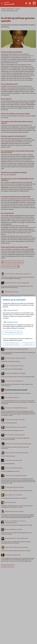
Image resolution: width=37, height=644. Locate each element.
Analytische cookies (12, 322)
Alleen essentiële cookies (12, 344)
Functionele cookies (12, 310)
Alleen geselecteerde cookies (13, 333)
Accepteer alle (28, 344)
